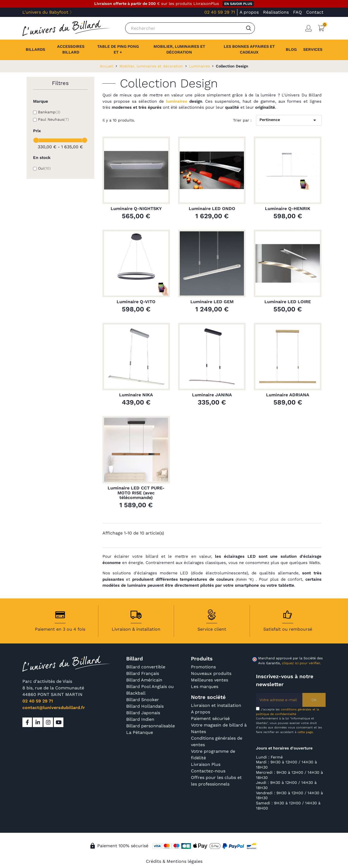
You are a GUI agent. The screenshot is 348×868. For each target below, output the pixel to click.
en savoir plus (238, 4)
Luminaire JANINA (212, 395)
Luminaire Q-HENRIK (288, 209)
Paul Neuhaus (53, 119)
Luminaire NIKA (136, 395)
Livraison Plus (206, 764)
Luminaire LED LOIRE (288, 302)
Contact (315, 12)
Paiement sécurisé (210, 718)
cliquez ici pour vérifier (301, 663)
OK (314, 700)
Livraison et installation (216, 705)
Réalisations (276, 12)
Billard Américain (144, 680)
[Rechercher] (190, 28)
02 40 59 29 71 (220, 12)
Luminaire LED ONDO (212, 209)
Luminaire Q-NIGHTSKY (136, 209)
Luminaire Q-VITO (136, 302)
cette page (305, 732)
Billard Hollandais (145, 706)
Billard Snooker (143, 700)
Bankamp (49, 112)
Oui (44, 168)
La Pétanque (140, 732)
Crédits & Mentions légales (174, 861)
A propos (249, 12)
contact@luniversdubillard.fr (54, 708)
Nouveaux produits (211, 673)
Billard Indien (140, 719)
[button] (313, 50)
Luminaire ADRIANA (288, 395)
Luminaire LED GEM (212, 302)
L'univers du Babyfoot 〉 (48, 12)
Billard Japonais (143, 713)
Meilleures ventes (210, 680)
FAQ (297, 12)
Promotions (203, 667)
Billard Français (143, 673)
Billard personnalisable (151, 726)
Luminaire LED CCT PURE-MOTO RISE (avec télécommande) (136, 493)
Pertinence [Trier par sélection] (289, 120)
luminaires (177, 101)
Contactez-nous (208, 771)
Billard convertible (146, 667)
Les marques (205, 687)
